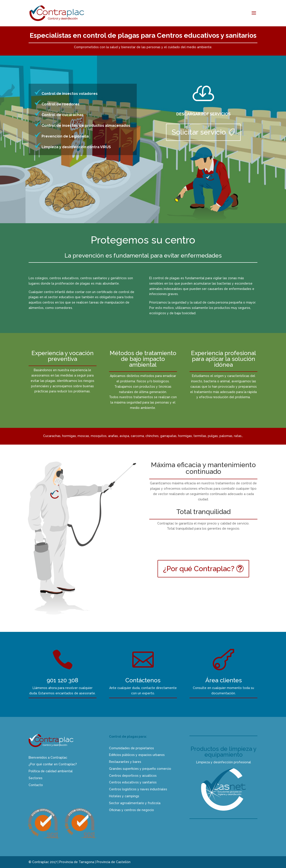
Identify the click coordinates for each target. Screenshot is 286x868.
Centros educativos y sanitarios (133, 782)
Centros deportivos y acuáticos (133, 776)
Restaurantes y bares (125, 762)
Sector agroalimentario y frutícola (135, 803)
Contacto (36, 785)
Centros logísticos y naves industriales (138, 789)
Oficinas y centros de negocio (131, 810)
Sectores (36, 778)
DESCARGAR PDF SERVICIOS (203, 114)
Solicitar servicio (199, 132)
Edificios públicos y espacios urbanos (137, 755)
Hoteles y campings (124, 796)
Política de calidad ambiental (51, 771)
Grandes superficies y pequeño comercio (140, 769)
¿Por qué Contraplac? (199, 569)
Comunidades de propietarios (131, 748)
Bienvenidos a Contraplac (48, 758)
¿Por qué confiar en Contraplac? (53, 764)
